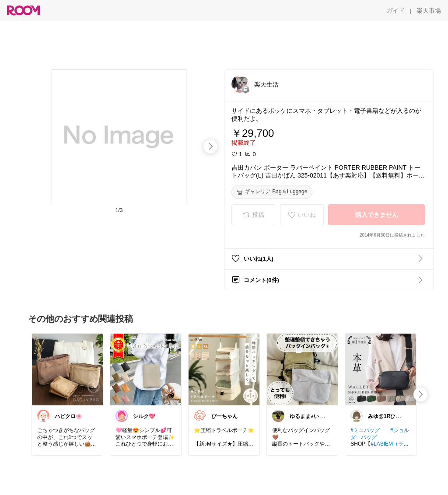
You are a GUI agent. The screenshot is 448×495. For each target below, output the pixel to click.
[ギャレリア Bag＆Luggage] (272, 192)
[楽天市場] (429, 10)
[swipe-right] (210, 146)
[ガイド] (395, 10)
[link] (67, 369)
